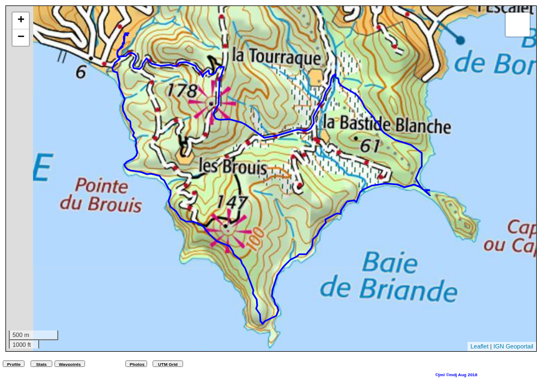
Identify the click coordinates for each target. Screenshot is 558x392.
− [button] (21, 38)
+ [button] (21, 21)
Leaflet (479, 346)
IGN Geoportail (513, 346)
